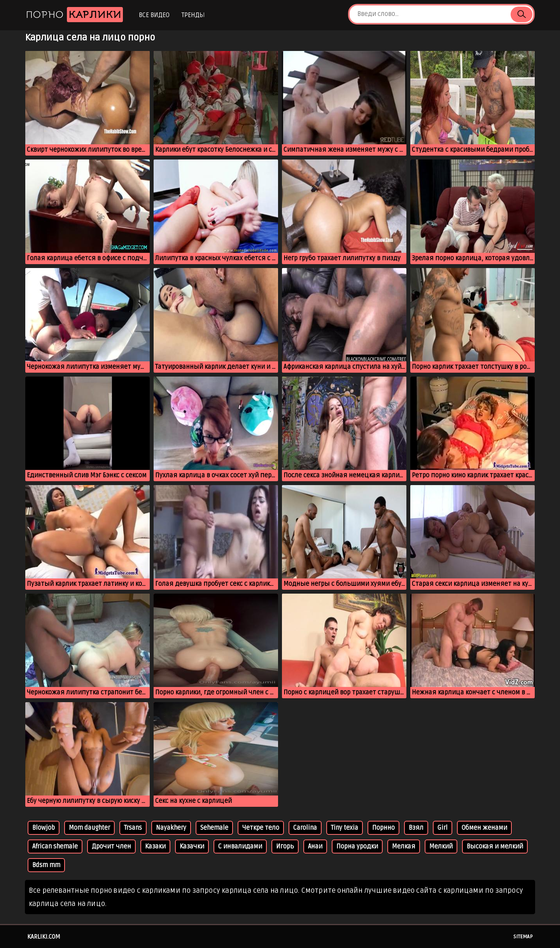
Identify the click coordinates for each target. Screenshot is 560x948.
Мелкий (441, 846)
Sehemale (214, 828)
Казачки (192, 846)
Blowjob (44, 828)
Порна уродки (357, 846)
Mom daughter (89, 828)
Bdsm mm (46, 865)
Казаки (155, 846)
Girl (443, 828)
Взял (416, 828)
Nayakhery (171, 828)
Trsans (133, 828)
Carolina (305, 828)
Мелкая (404, 846)
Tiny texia (345, 828)
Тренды (193, 15)
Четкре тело (261, 828)
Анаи (315, 846)
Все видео (154, 15)
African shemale (55, 846)
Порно (74, 15)
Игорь (285, 846)
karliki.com (44, 937)
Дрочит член (111, 846)
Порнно (383, 828)
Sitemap (523, 937)
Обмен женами (484, 828)
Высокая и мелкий (495, 846)
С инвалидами (240, 846)
